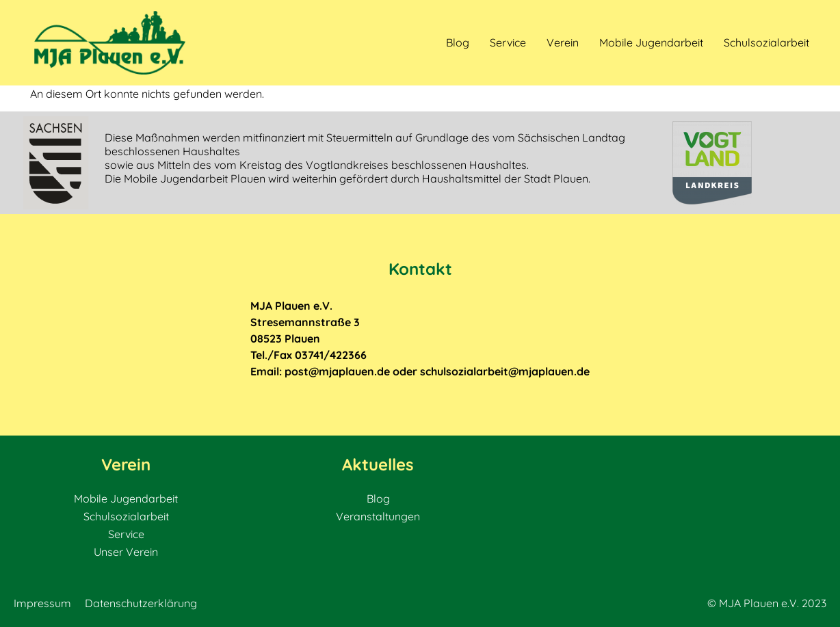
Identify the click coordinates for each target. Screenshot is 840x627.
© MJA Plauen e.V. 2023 (767, 603)
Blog (458, 42)
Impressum (42, 603)
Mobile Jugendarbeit (651, 42)
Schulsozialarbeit (766, 42)
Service (508, 42)
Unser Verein (126, 552)
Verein (563, 42)
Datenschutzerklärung (141, 603)
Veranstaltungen (378, 516)
